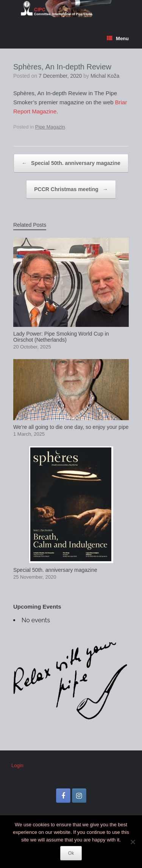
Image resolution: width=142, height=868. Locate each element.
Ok (71, 853)
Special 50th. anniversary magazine (71, 163)
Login (17, 765)
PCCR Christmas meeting (71, 189)
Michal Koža (105, 76)
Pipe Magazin (50, 127)
